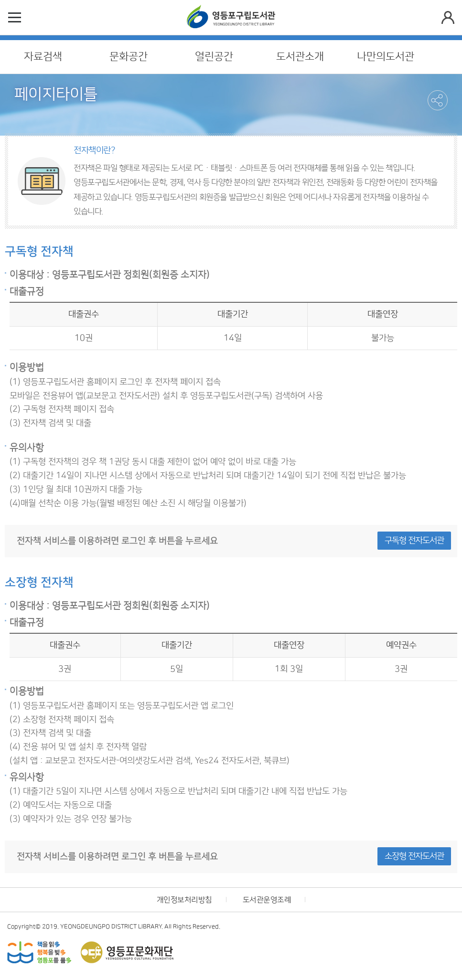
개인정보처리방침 (184, 900)
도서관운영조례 (267, 900)
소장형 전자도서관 (414, 856)
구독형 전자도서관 (414, 541)
